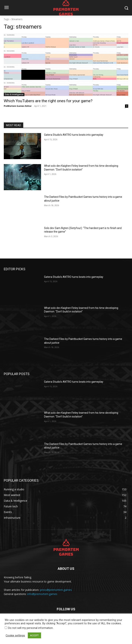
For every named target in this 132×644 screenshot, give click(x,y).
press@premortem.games (56, 590)
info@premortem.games (42, 594)
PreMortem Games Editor (18, 106)
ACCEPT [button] (34, 635)
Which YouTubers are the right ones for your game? (48, 101)
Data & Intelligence (14, 94)
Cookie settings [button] (15, 635)
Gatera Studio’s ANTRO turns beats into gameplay (74, 135)
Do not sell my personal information (30, 628)
